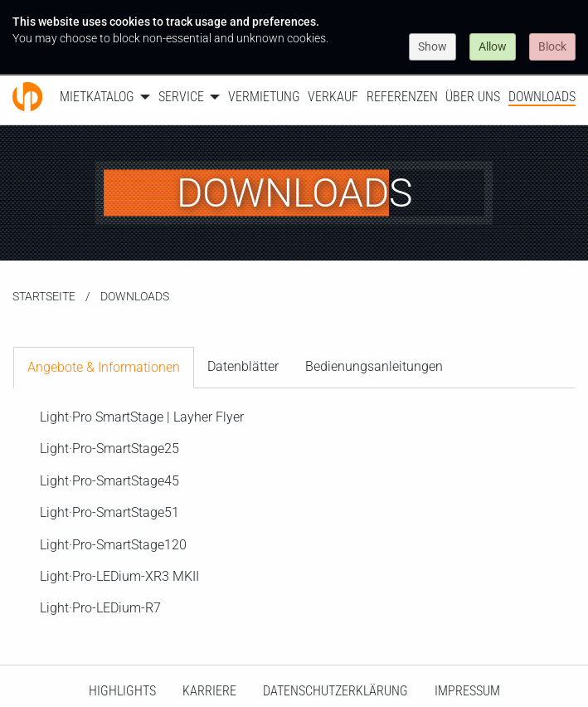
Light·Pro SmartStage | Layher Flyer (142, 417)
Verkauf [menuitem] (333, 97)
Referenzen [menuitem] (402, 97)
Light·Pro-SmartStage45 (109, 481)
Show (432, 46)
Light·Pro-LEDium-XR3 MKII (119, 576)
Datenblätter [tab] (243, 366)
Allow (493, 46)
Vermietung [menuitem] (264, 97)
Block (552, 46)
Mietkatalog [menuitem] (97, 97)
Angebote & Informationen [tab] (104, 367)
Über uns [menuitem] (473, 97)
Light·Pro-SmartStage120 (113, 545)
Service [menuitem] (181, 97)
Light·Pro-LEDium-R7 (100, 608)
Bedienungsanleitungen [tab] (374, 366)
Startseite (44, 296)
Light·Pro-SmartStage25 (109, 449)
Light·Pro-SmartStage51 (109, 512)
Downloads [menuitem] (542, 97)
